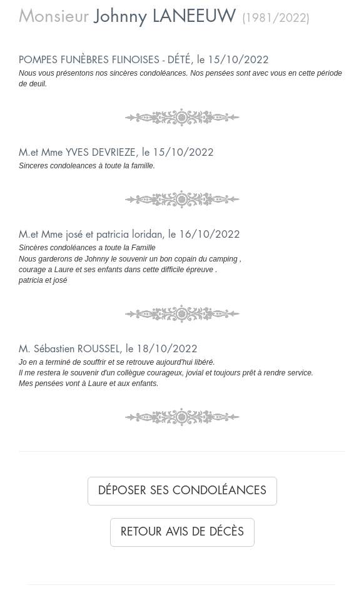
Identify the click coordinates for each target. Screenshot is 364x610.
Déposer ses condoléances (182, 491)
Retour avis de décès (182, 532)
